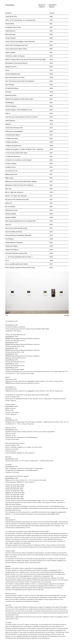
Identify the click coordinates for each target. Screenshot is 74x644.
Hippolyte (8, 124)
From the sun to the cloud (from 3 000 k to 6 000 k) (21, 117)
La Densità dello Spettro (13, 135)
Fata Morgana (9, 103)
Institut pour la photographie (14, 131)
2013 (51, 103)
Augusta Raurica (10, 31)
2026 (51, 131)
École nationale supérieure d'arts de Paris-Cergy (20, 268)
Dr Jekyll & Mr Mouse (12, 88)
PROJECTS (42, 5)
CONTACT (42, 7)
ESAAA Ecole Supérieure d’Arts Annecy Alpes (19, 99)
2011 (51, 24)
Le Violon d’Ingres (11, 164)
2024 (51, 17)
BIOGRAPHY (53, 5)
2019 (51, 139)
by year (52, 13)
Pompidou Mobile (11, 214)
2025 (51, 67)
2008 (51, 88)
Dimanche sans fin (11, 67)
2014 (51, 31)
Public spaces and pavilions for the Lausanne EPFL (21, 221)
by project (8, 13)
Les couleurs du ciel (11, 171)
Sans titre (8, 225)
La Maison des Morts (12, 142)
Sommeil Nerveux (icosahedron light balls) (18, 235)
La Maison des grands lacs (13, 146)
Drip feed (8, 92)
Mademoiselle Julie (11, 174)
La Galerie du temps (12, 139)
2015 (51, 52)
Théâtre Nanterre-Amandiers (14, 243)
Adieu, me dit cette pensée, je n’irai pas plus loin (20, 20)
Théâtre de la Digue (11, 246)
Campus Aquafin (10, 38)
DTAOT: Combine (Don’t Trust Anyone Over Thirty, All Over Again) (26, 60)
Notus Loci (9, 203)
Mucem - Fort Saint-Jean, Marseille (16, 196)
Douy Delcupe (10, 85)
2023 (51, 246)
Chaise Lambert (10, 52)
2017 (51, 99)
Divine (7, 70)
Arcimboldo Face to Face (13, 27)
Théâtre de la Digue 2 (12, 250)
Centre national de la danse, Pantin (16, 49)
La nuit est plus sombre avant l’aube (16, 153)
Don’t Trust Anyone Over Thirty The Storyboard (20, 81)
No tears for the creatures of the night (17, 200)
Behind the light (10, 35)
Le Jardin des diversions (13, 156)
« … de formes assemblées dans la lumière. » (19, 257)
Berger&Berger (10, 5)
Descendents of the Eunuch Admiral (16, 63)
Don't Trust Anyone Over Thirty (15, 78)
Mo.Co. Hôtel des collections (14, 192)
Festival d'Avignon (11, 106)
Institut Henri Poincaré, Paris (14, 128)
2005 (51, 124)
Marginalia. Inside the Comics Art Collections (19, 185)
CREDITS (52, 7)
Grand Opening (10, 121)
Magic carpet (9, 178)
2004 (51, 78)
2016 (51, 49)
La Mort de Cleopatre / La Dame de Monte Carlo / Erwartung (24, 149)
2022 (51, 35)
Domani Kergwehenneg (13, 74)
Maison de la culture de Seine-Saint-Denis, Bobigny (21, 182)
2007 (51, 106)
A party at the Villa (11, 17)
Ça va (7, 260)
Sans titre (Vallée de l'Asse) (14, 232)
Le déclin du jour (11, 167)
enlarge (66, 316)
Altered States (10, 24)
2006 (51, 60)
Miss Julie (8, 189)
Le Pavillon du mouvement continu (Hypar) (18, 160)
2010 (51, 63)
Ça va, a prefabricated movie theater (17, 264)
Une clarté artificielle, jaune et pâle (16, 253)
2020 (51, 257)
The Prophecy (9, 239)
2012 (51, 45)
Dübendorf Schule (11, 95)
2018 (51, 20)
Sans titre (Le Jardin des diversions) (16, 228)
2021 (51, 27)
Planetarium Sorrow (11, 210)
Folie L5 (8, 113)
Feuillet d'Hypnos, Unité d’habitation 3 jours (19, 110)
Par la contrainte (10, 207)
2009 (51, 146)
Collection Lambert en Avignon (15, 56)
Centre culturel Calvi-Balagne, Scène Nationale (20, 42)
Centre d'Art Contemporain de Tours (17, 45)
